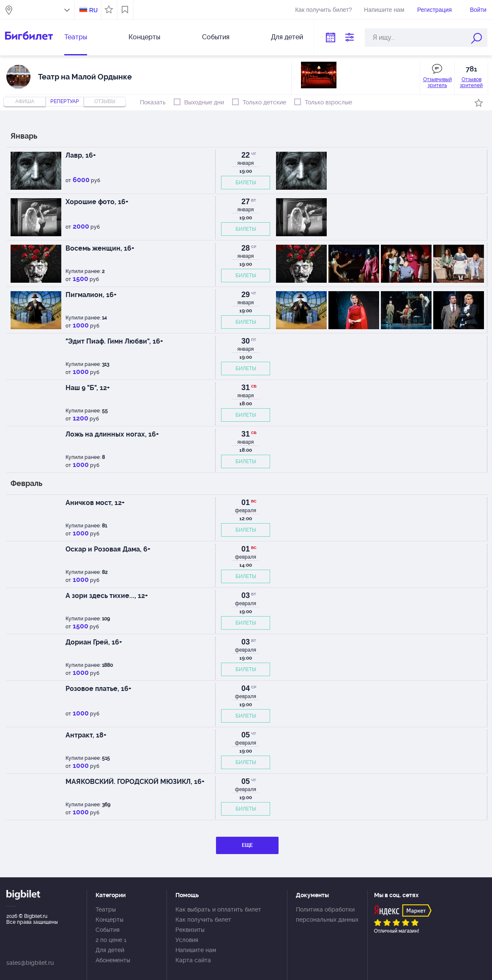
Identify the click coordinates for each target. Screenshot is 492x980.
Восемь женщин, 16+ (100, 248)
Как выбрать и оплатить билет (218, 909)
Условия (187, 940)
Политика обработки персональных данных (327, 914)
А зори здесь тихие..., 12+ (107, 596)
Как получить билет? (323, 10)
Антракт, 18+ (86, 735)
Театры (76, 37)
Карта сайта (193, 960)
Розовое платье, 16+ (98, 689)
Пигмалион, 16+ (91, 295)
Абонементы (113, 960)
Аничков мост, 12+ (95, 503)
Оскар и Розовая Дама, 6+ (108, 549)
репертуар (65, 101)
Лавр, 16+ (81, 155)
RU (93, 10)
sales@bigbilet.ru (30, 963)
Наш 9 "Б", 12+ (88, 388)
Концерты (144, 37)
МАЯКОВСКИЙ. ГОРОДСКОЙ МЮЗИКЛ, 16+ (135, 782)
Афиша (25, 101)
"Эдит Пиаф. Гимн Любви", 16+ (114, 341)
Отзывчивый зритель (437, 82)
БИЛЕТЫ (246, 183)
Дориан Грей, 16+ (94, 642)
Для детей (287, 37)
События (216, 37)
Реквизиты (190, 930)
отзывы (105, 101)
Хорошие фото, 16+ (97, 202)
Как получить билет (203, 920)
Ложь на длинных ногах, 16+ (112, 434)
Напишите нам (384, 10)
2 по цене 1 (111, 940)
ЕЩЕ (247, 845)
